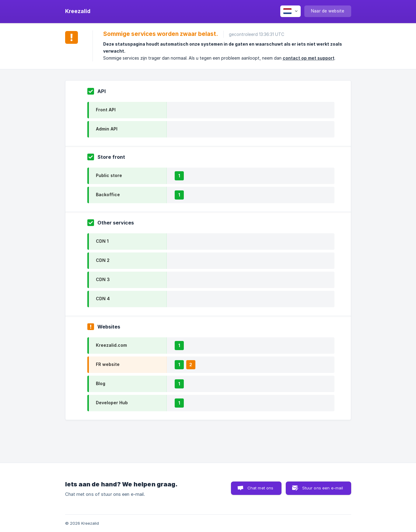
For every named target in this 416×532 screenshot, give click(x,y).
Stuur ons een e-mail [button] (323, 488)
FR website (108, 364)
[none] (78, 11)
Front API (106, 110)
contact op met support (309, 58)
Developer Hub (112, 403)
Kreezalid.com (111, 345)
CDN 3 (103, 279)
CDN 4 (103, 299)
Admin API (107, 129)
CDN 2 (103, 260)
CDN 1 (102, 241)
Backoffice (108, 195)
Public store (109, 175)
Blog (101, 383)
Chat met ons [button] (260, 488)
